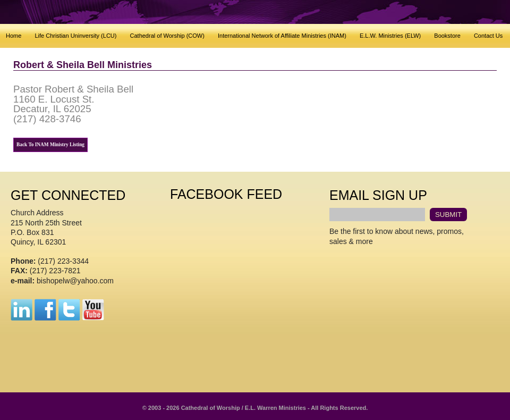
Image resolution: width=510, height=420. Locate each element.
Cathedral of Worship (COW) (167, 36)
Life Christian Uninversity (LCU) (75, 36)
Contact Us (488, 36)
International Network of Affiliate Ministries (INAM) (282, 36)
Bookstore (447, 36)
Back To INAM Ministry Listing (50, 145)
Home (14, 36)
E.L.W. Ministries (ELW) (390, 36)
